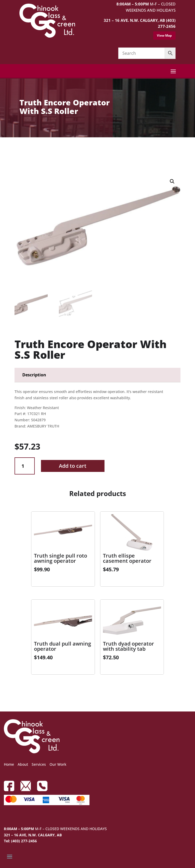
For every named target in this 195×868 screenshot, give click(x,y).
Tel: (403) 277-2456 (20, 841)
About (23, 764)
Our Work (58, 764)
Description (34, 375)
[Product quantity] (25, 466)
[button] (172, 181)
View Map (164, 35)
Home (9, 764)
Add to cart (73, 466)
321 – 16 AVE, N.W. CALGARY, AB (33, 835)
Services (39, 764)
